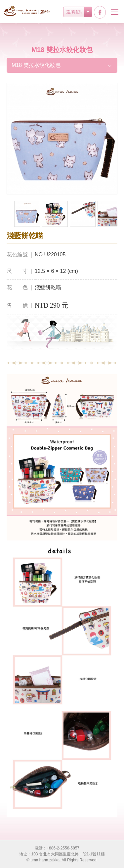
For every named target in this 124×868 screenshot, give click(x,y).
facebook (100, 12)
